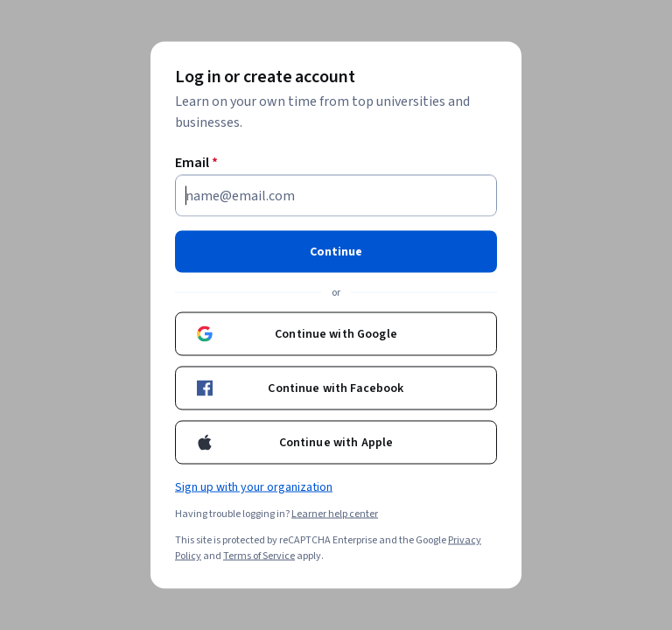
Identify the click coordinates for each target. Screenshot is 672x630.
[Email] (336, 196)
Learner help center (335, 514)
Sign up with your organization (254, 487)
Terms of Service (259, 556)
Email (196, 163)
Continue (336, 252)
